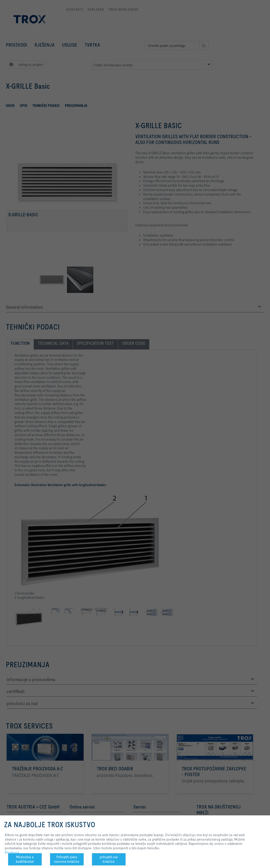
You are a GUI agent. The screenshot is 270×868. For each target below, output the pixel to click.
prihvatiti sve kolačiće (109, 859)
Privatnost (12, 852)
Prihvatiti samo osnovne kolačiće (67, 859)
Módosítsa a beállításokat (25, 859)
